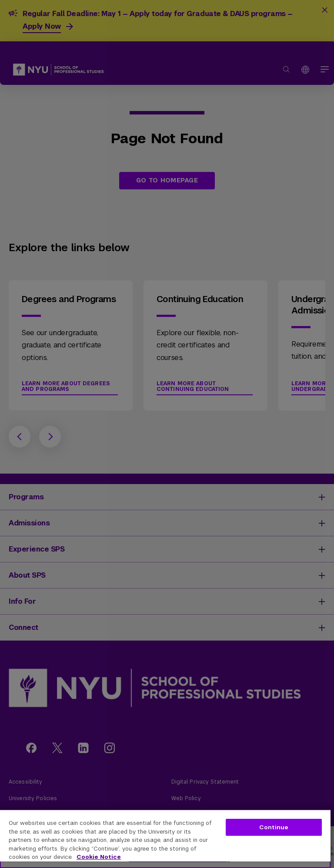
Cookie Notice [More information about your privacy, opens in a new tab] (99, 857)
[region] (165, 839)
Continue (274, 827)
